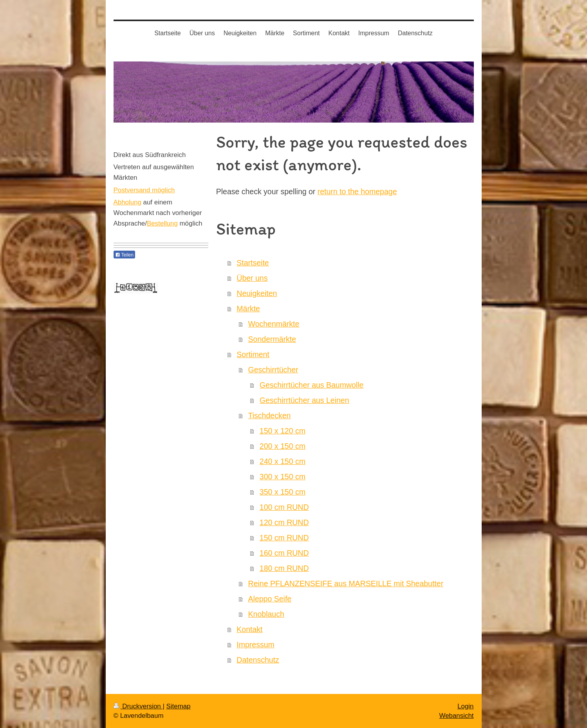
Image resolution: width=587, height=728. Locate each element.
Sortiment (253, 354)
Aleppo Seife (270, 599)
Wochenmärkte (274, 324)
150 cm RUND (284, 538)
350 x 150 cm (283, 492)
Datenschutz (258, 660)
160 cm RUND (284, 553)
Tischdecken (270, 415)
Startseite (253, 263)
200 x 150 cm (283, 446)
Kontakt (249, 629)
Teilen (124, 255)
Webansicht (457, 716)
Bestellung (162, 223)
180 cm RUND (284, 568)
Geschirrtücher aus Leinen (304, 400)
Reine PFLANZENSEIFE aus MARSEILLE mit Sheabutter (346, 583)
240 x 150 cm (283, 461)
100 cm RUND (284, 507)
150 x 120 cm (283, 431)
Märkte (248, 309)
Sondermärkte (272, 339)
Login (465, 706)
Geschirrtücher (273, 370)
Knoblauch (266, 614)
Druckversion (138, 706)
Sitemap (179, 706)
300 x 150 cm (283, 477)
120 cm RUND (284, 522)
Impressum (255, 645)
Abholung (127, 202)
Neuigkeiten (257, 293)
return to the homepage (357, 191)
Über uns (252, 278)
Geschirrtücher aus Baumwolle (312, 385)
